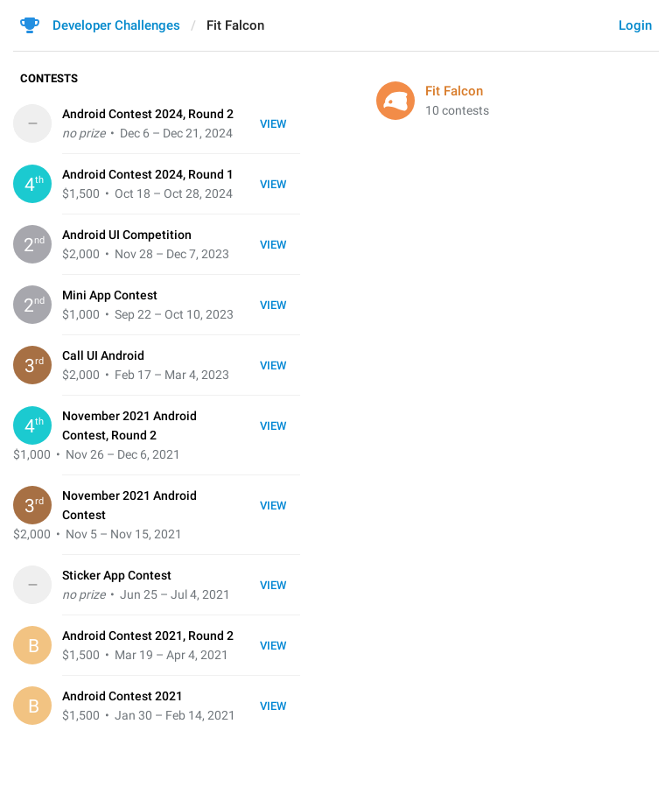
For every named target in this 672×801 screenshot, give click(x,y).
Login (635, 25)
